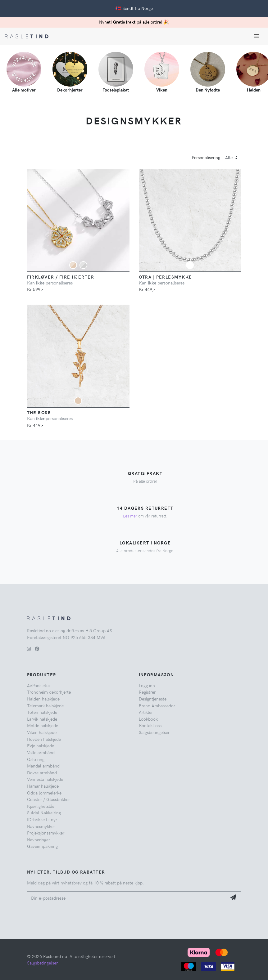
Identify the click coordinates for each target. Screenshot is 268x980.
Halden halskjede (43, 699)
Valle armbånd (41, 752)
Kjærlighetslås (41, 806)
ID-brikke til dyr (42, 819)
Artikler (146, 712)
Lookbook (148, 719)
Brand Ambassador (157, 705)
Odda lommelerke (44, 793)
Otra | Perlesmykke (166, 277)
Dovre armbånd (42, 772)
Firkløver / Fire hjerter (61, 277)
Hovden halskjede (44, 739)
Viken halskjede (42, 732)
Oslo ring (36, 759)
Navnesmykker (41, 826)
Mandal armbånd (43, 766)
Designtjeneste (153, 699)
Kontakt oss (150, 725)
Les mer (130, 516)
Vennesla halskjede (45, 779)
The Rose (39, 412)
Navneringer (39, 839)
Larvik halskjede (42, 719)
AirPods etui (38, 685)
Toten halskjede (42, 712)
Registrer (147, 692)
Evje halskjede (41, 745)
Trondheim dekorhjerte (49, 692)
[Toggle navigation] (257, 36)
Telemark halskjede (45, 705)
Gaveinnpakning (42, 846)
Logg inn (147, 685)
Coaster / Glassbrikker (48, 799)
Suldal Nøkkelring (44, 812)
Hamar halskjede (43, 786)
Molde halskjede (43, 725)
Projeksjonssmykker (46, 833)
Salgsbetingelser (154, 732)
